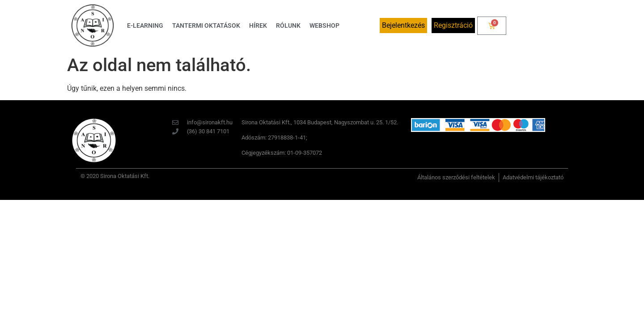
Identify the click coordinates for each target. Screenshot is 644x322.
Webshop (324, 25)
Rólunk (288, 25)
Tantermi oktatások (206, 25)
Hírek (258, 25)
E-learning (145, 25)
